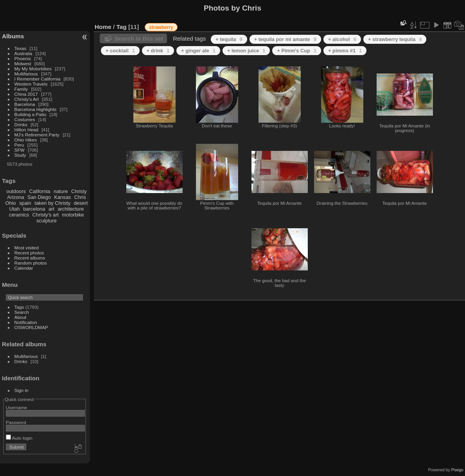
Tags (19, 307)
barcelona (34, 209)
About (21, 317)
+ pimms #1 (345, 51)
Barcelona (25, 104)
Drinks (21, 124)
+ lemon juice (246, 51)
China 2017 (26, 94)
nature (61, 191)
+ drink (158, 51)
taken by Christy (52, 203)
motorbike (73, 215)
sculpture (47, 221)
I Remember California (38, 79)
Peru (19, 145)
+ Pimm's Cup (297, 51)
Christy (79, 191)
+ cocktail (120, 51)
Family (21, 89)
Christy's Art (27, 99)
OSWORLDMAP (31, 327)
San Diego (39, 197)
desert (81, 203)
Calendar (24, 268)
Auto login (19, 438)
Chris (80, 197)
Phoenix (23, 58)
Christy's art (46, 215)
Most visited (27, 248)
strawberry (161, 27)
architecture (71, 209)
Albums (13, 36)
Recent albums (30, 258)
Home (103, 27)
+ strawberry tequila (395, 39)
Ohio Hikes (26, 140)
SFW (20, 150)
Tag (122, 27)
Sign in (22, 390)
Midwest (23, 64)
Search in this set (139, 38)
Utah (15, 209)
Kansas (62, 197)
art (51, 209)
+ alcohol (342, 39)
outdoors (16, 191)
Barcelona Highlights (36, 109)
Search (22, 312)
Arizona (15, 197)
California (39, 191)
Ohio (11, 203)
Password (16, 422)
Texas (21, 48)
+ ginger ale (198, 51)
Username (16, 407)
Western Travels (31, 84)
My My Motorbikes (33, 69)
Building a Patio (31, 114)
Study (20, 155)
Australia (23, 53)
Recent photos (29, 253)
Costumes (25, 119)
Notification (26, 322)
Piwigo (457, 470)
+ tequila (229, 39)
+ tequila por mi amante (285, 39)
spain (25, 203)
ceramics (19, 215)
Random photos (31, 263)
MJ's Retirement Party (37, 135)
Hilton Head (26, 130)
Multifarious (26, 74)
